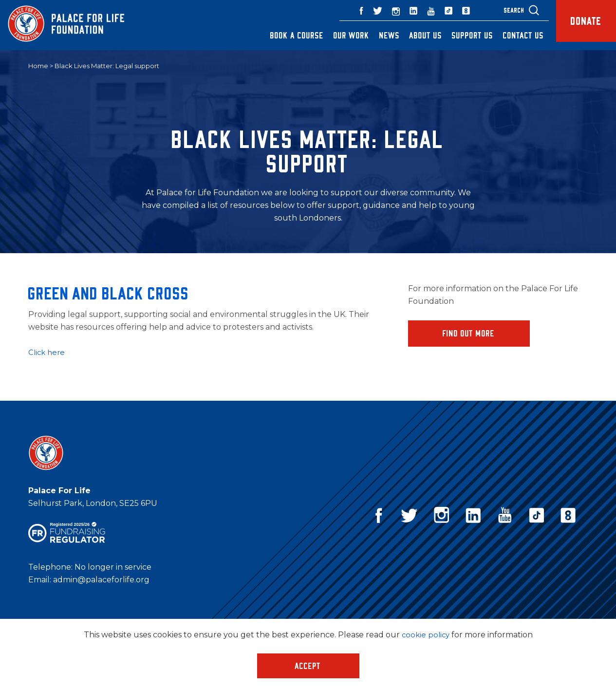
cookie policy (425, 635)
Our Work (337, 35)
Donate (579, 25)
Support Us (458, 35)
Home (38, 66)
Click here (48, 353)
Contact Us (509, 35)
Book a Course (282, 35)
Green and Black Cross (109, 293)
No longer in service (113, 567)
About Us (411, 35)
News (375, 35)
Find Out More (469, 334)
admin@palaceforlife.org (101, 580)
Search (500, 10)
